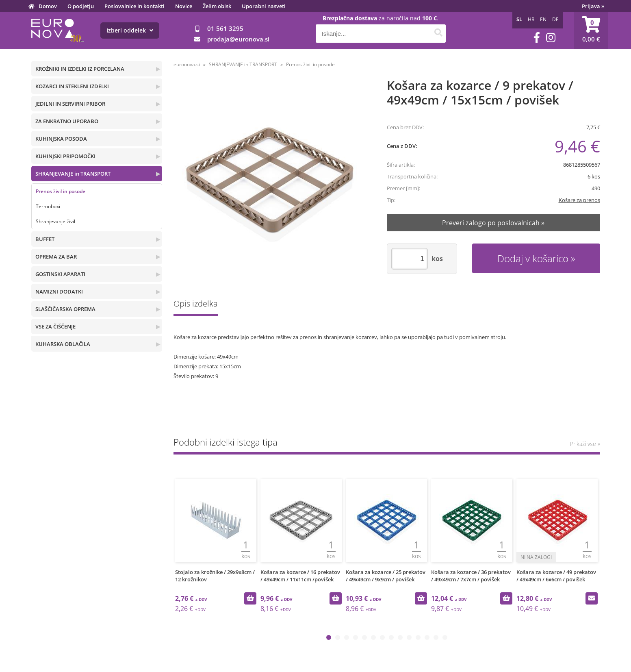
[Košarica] (591, 30)
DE (555, 19)
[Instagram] (551, 38)
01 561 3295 (225, 28)
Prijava (593, 6)
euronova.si (187, 64)
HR (531, 19)
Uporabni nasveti (264, 6)
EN (543, 19)
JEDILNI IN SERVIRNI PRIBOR (70, 104)
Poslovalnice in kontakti (134, 6)
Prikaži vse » (585, 444)
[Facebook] (537, 38)
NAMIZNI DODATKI (59, 291)
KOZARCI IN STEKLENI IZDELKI (72, 86)
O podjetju (81, 6)
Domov (48, 6)
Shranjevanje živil (55, 221)
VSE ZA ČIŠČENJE (55, 326)
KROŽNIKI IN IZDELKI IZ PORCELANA (80, 69)
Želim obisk (217, 6)
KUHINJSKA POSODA (61, 139)
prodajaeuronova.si (238, 39)
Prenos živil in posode (61, 191)
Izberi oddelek (130, 30)
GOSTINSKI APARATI (60, 274)
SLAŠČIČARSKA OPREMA (65, 309)
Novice (184, 6)
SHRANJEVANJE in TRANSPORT (73, 174)
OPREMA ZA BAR (56, 257)
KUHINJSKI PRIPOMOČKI (65, 156)
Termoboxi (48, 206)
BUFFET (45, 239)
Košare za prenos (579, 200)
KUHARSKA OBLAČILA (63, 344)
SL (519, 19)
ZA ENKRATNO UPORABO (67, 121)
